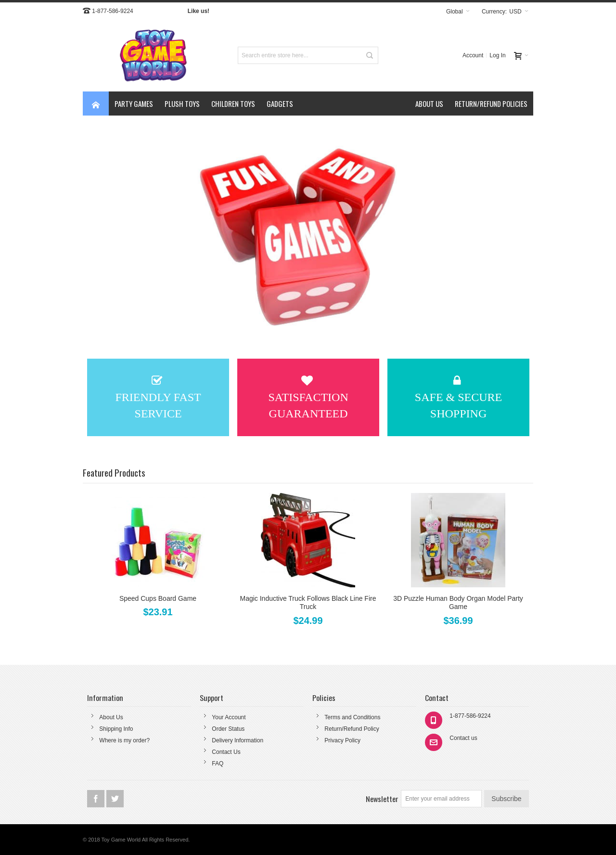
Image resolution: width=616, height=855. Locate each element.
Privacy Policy (342, 740)
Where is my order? (124, 740)
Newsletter (382, 799)
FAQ (218, 764)
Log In (497, 55)
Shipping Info (116, 729)
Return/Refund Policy (352, 729)
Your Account (229, 717)
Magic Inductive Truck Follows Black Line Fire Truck (308, 602)
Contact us (463, 738)
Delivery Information (237, 740)
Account (473, 55)
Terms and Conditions (352, 717)
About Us (111, 717)
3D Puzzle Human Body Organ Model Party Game (458, 602)
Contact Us (226, 752)
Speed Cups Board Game (158, 598)
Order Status (228, 729)
